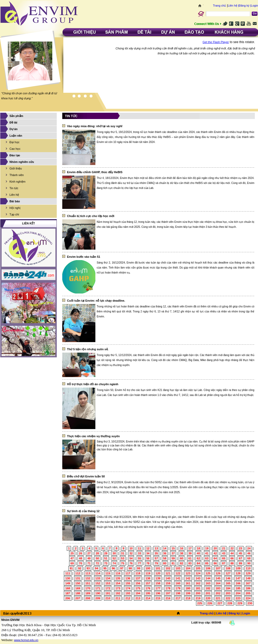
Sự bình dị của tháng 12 (83, 511)
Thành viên (17, 175)
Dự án (14, 129)
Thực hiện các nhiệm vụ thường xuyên (93, 436)
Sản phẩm (16, 116)
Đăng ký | (245, 6)
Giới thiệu (16, 168)
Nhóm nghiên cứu (22, 162)
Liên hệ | (233, 6)
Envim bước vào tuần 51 (84, 257)
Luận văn (16, 136)
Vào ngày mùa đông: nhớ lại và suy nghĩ (95, 126)
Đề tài (13, 122)
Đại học (14, 142)
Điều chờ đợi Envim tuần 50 (86, 476)
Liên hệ (14, 195)
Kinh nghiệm (17, 182)
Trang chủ (219, 6)
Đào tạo (15, 155)
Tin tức (14, 188)
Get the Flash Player (216, 42)
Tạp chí (14, 214)
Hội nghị (15, 208)
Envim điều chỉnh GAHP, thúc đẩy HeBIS (95, 172)
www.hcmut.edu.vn (26, 640)
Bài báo (15, 201)
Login (254, 6)
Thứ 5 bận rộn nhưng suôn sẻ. (88, 349)
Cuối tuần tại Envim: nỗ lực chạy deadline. (96, 301)
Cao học (15, 149)
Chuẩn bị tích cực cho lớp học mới (91, 216)
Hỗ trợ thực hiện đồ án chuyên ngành (93, 384)
